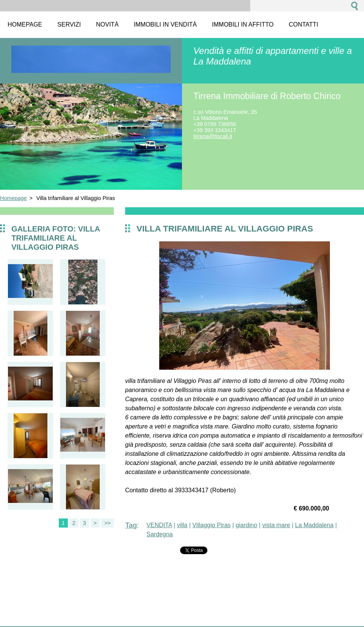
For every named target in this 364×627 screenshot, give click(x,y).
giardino (246, 525)
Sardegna (159, 534)
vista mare (276, 525)
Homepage (13, 198)
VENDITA (159, 525)
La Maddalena (314, 525)
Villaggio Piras (211, 525)
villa (182, 525)
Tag (131, 525)
